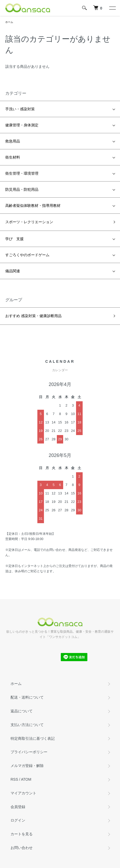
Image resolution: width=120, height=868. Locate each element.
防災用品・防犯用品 (22, 189)
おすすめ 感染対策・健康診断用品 (33, 316)
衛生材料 (13, 157)
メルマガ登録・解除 (27, 766)
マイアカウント (23, 793)
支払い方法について (27, 725)
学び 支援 (14, 239)
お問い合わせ (22, 848)
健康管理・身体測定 (22, 125)
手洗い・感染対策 (20, 109)
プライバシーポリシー (29, 752)
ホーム (9, 22)
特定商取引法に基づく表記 (33, 738)
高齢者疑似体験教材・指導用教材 (33, 206)
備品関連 (13, 271)
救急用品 (13, 141)
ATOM (26, 779)
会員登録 (18, 807)
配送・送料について (27, 697)
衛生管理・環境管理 (22, 173)
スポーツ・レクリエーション (29, 222)
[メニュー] (112, 8)
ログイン (18, 820)
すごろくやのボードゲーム (27, 255)
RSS (14, 779)
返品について (22, 711)
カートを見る (22, 834)
